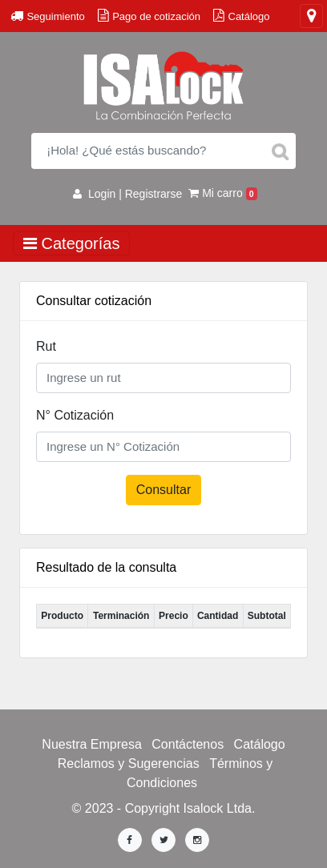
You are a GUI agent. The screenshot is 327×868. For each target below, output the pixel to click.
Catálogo (260, 744)
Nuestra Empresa (92, 744)
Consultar (163, 490)
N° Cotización (75, 415)
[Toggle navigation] (311, 16)
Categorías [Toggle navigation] (71, 243)
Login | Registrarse (127, 194)
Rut (46, 346)
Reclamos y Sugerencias (129, 764)
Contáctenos (188, 744)
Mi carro (223, 193)
